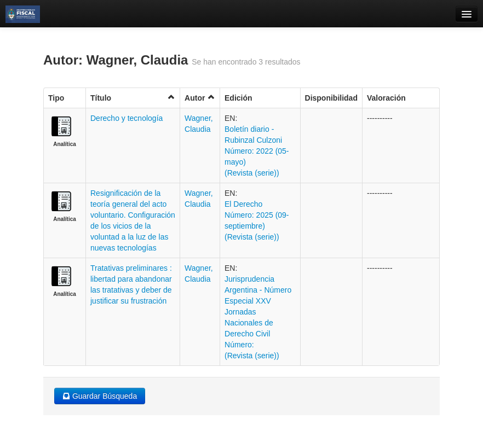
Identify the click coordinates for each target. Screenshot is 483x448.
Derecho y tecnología (127, 118)
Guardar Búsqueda (100, 396)
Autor (200, 98)
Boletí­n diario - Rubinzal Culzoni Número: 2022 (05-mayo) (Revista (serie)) (257, 151)
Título (133, 98)
